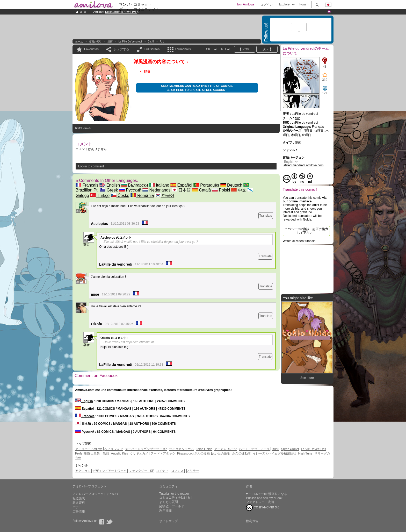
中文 (238, 190)
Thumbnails (183, 49)
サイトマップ (169, 521)
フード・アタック (163, 453)
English (110, 185)
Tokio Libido (204, 449)
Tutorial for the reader (174, 494)
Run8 (275, 449)
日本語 (181, 190)
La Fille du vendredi (130, 42)
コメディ (162, 471)
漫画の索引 (95, 42)
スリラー (193, 471)
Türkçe (100, 196)
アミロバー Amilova (89, 449)
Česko (120, 196)
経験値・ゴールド (172, 506)
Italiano (159, 185)
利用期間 (165, 511)
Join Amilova (245, 4)
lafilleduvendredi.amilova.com (303, 165)
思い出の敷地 (221, 453)
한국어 (165, 196)
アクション (83, 471)
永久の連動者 (242, 453)
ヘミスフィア (114, 449)
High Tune (305, 453)
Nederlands (156, 190)
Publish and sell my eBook (264, 498)
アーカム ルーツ (225, 449)
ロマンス (177, 471)
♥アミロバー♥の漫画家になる (266, 494)
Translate (266, 216)
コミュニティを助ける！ (176, 498)
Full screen (152, 49)
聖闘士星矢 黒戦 (97, 453)
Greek (109, 190)
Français (87, 185)
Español (181, 185)
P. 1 (162, 42)
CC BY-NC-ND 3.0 (263, 508)
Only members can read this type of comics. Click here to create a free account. (197, 88)
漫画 (110, 42)
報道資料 (79, 503)
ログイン (266, 5)
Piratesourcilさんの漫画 (194, 453)
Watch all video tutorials (299, 241)
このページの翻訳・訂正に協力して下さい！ (306, 231)
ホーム (79, 42)
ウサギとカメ (139, 453)
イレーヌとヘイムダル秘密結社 (274, 453)
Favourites (91, 49)
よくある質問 (169, 502)
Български (135, 185)
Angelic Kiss (119, 453)
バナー (77, 507)
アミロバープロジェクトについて (96, 494)
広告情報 (79, 512)
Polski (221, 190)
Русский (130, 190)
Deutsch (231, 185)
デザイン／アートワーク (110, 471)
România (142, 196)
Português (206, 185)
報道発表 (79, 498)
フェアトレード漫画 (260, 502)
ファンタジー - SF (141, 471)
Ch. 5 (151, 42)
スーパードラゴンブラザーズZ (146, 449)
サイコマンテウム (182, 449)
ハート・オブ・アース (254, 449)
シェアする (121, 49)
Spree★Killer (290, 449)
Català (202, 190)
